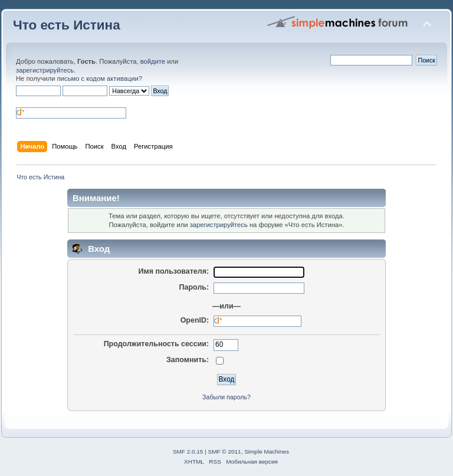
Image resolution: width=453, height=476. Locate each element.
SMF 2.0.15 (188, 452)
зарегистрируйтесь (45, 70)
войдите (153, 61)
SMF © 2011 (225, 452)
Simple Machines (267, 452)
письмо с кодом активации (98, 78)
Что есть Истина (67, 25)
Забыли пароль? (226, 397)
